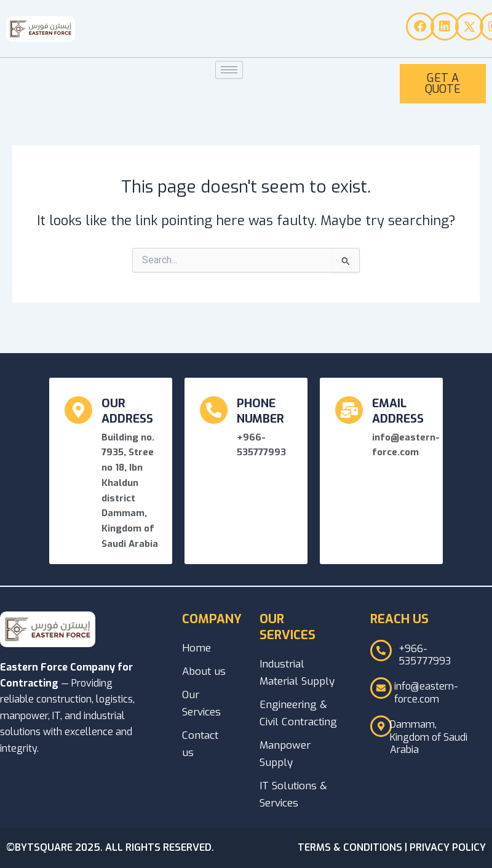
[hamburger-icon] (229, 70)
